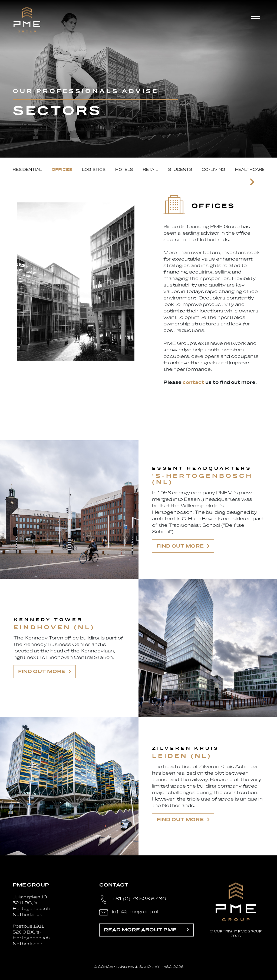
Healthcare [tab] (250, 170)
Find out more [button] (183, 546)
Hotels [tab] (124, 170)
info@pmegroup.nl (135, 912)
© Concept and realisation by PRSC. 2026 (139, 967)
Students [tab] (180, 170)
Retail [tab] (151, 170)
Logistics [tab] (94, 170)
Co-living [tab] (214, 170)
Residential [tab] (27, 170)
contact (193, 382)
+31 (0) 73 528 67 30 (139, 899)
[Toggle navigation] (258, 19)
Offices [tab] (62, 170)
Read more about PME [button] (146, 930)
